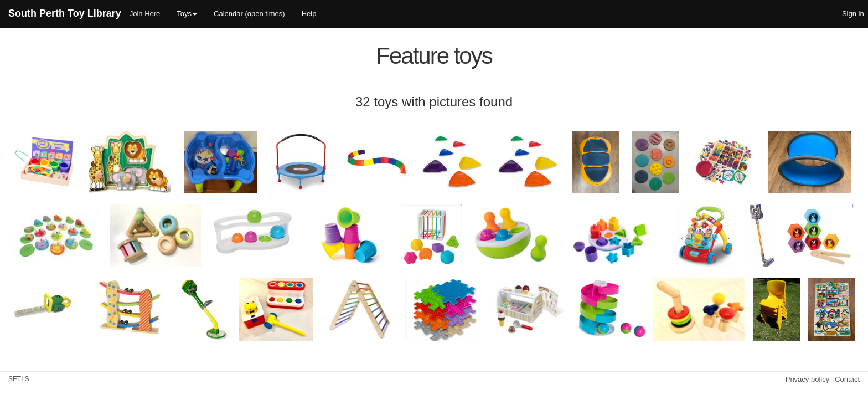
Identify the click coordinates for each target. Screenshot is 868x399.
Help (309, 14)
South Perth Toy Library (65, 13)
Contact (847, 379)
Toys (187, 14)
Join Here (145, 14)
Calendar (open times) (249, 14)
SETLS (19, 379)
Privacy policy (807, 379)
